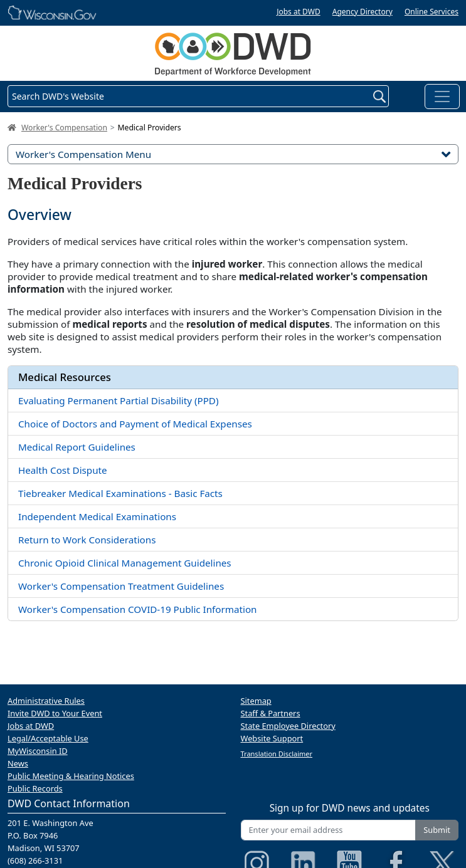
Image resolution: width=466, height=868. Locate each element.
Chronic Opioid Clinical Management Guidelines (125, 563)
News (18, 763)
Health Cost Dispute (63, 470)
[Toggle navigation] (442, 97)
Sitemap (256, 701)
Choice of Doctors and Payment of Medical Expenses (135, 424)
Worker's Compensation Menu (233, 154)
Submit (437, 830)
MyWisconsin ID (38, 751)
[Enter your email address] (329, 830)
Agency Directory (363, 12)
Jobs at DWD (299, 12)
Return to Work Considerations (87, 540)
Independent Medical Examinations (97, 516)
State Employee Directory (288, 726)
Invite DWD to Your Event (55, 713)
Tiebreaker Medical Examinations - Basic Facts (120, 493)
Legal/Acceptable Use (48, 738)
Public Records (35, 788)
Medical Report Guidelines (77, 447)
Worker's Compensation (64, 128)
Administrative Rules (46, 701)
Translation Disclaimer (277, 754)
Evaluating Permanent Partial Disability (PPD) (119, 400)
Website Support (272, 738)
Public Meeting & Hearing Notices (71, 776)
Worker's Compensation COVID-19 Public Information (138, 609)
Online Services (432, 12)
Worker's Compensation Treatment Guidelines (121, 586)
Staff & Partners (271, 713)
